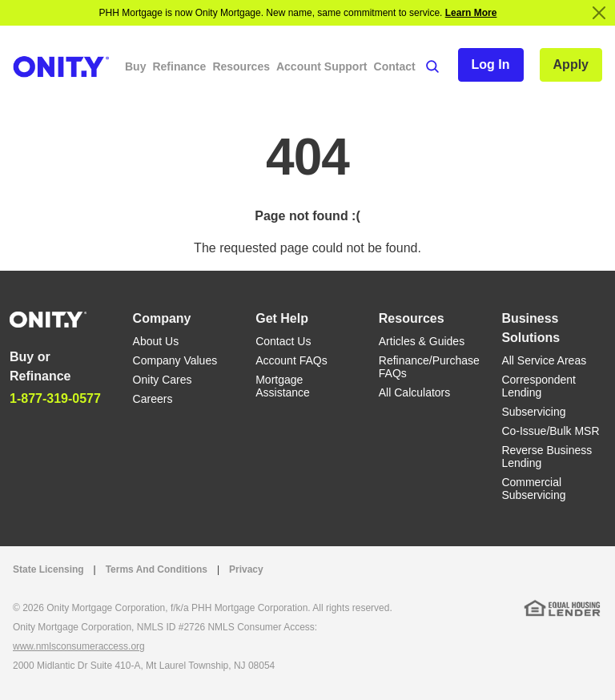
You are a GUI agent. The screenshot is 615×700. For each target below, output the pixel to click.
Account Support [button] (322, 66)
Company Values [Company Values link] (175, 360)
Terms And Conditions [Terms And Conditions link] (157, 569)
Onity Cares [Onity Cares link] (163, 380)
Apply (571, 64)
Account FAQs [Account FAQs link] (291, 360)
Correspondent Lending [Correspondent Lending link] (539, 386)
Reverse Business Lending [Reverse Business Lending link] (547, 457)
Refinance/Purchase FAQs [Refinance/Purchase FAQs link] (429, 367)
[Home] (48, 318)
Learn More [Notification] (471, 13)
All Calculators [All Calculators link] (414, 392)
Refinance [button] (179, 66)
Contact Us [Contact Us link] (283, 341)
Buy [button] (135, 66)
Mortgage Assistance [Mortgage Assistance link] (283, 386)
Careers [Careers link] (153, 399)
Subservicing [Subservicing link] (533, 412)
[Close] (599, 13)
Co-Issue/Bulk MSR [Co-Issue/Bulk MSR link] (550, 431)
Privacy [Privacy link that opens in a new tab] (246, 569)
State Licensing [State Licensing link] (48, 569)
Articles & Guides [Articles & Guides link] (422, 341)
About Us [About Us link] (156, 341)
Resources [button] (241, 66)
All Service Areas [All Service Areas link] (544, 360)
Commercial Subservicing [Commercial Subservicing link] (533, 489)
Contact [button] (395, 66)
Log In (491, 64)
